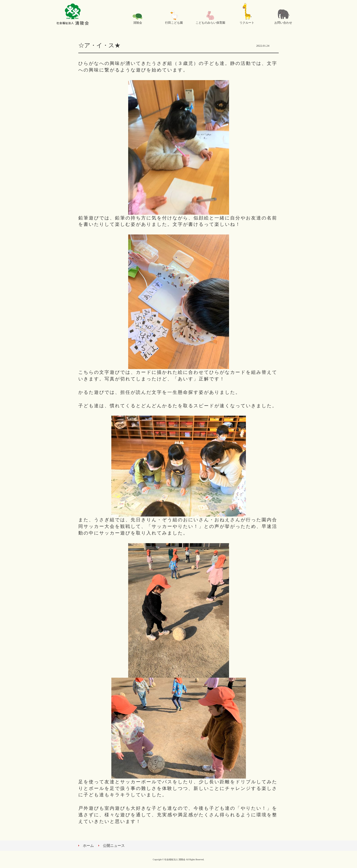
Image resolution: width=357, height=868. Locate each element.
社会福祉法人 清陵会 (73, 15)
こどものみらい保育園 (210, 23)
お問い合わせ (283, 23)
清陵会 (138, 23)
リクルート (247, 23)
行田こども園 (174, 23)
